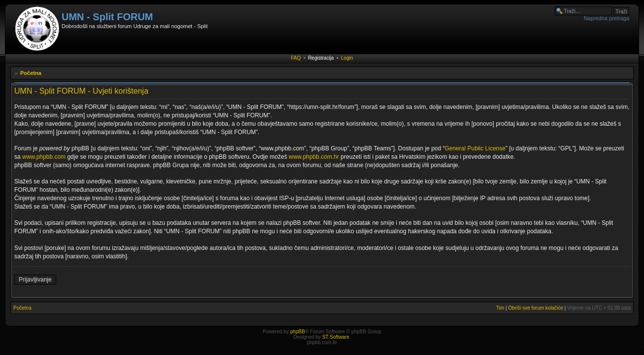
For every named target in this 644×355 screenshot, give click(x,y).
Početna (31, 73)
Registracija (321, 58)
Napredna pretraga (607, 18)
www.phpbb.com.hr (315, 157)
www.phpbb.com (44, 157)
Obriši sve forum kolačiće (536, 308)
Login (347, 58)
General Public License (475, 148)
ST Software (336, 337)
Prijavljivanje (35, 280)
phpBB (298, 332)
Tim (500, 308)
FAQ (296, 58)
